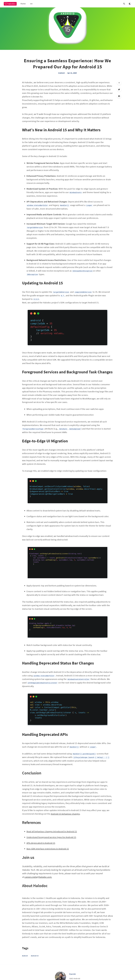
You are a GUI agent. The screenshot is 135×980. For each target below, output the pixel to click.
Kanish (73, 974)
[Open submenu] (31, 4)
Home (23, 4)
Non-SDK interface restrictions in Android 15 (48, 849)
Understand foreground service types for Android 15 (51, 837)
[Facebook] (119, 96)
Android (61, 73)
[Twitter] (119, 90)
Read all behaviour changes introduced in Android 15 (52, 831)
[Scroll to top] (119, 83)
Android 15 (35, 956)
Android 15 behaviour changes (65, 814)
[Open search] (124, 4)
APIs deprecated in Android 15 (41, 843)
